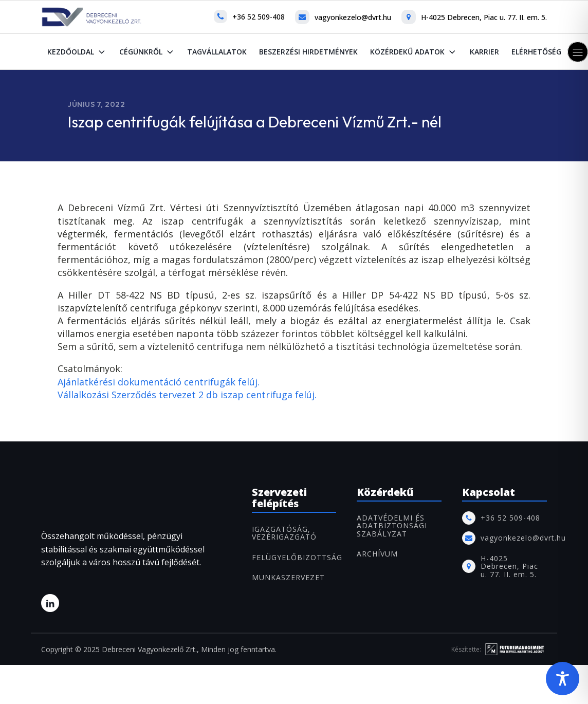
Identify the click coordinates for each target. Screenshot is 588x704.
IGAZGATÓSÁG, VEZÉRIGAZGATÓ (284, 533)
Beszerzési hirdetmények (308, 52)
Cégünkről (147, 52)
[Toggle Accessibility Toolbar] (563, 679)
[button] (578, 52)
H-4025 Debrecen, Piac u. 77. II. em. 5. (484, 17)
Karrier (484, 52)
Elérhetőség (536, 52)
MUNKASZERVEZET (288, 577)
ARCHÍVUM (377, 554)
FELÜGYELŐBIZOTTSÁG (297, 557)
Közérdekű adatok (414, 52)
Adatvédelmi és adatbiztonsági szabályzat (392, 526)
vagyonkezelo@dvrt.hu (353, 17)
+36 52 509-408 (259, 17)
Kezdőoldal (77, 52)
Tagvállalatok (217, 52)
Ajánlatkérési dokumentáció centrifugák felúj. (159, 382)
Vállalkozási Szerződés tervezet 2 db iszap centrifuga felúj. (187, 395)
